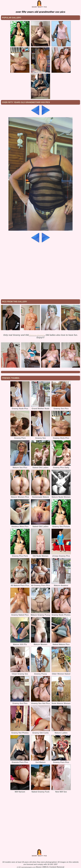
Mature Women (37, 335)
